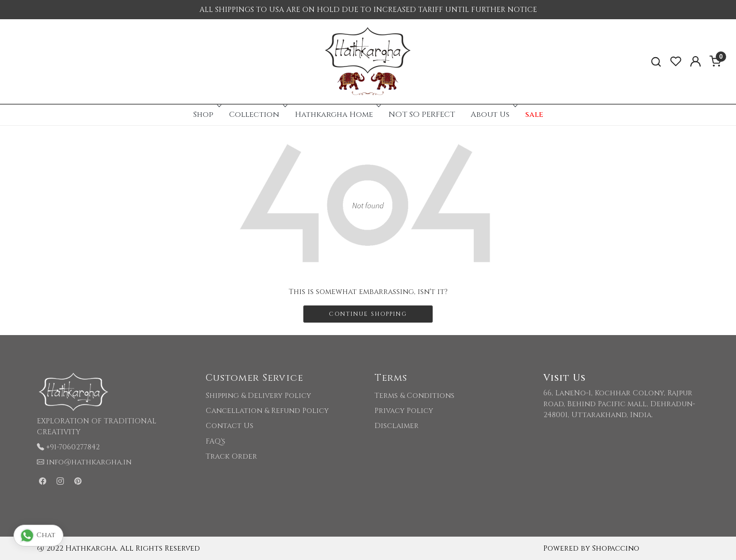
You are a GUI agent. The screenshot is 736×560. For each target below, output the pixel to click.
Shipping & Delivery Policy (258, 396)
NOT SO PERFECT (422, 115)
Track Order (231, 456)
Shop (206, 115)
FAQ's (216, 441)
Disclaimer (397, 426)
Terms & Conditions (414, 396)
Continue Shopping (368, 314)
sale (534, 115)
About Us (493, 115)
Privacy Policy (404, 411)
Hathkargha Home (337, 115)
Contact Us (230, 426)
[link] (656, 62)
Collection (257, 115)
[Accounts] (695, 61)
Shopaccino (616, 548)
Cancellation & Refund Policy (267, 411)
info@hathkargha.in (89, 462)
